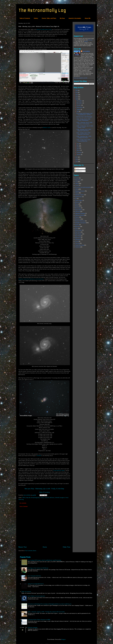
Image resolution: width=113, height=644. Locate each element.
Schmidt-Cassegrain (60, 498)
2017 (77, 157)
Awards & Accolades (75, 18)
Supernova (78, 238)
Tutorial (77, 243)
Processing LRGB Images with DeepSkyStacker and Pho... (84, 114)
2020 (77, 95)
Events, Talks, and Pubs (49, 18)
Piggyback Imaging (80, 213)
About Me (88, 18)
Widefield (78, 247)
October (79, 105)
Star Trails (78, 236)
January (79, 154)
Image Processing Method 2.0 (36, 584)
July (78, 112)
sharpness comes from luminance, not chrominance (31, 279)
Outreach (47, 498)
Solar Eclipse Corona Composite (36, 596)
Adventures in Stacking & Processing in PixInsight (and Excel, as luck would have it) (50, 604)
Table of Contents (25, 18)
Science (77, 225)
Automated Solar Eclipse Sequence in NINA (39, 620)
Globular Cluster (80, 195)
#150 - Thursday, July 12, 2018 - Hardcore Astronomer (85, 123)
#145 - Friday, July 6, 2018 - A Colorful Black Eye (84, 140)
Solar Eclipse (79, 230)
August (79, 109)
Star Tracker (79, 234)
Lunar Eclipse (79, 200)
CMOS (24, 498)
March (79, 150)
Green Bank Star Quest (59, 470)
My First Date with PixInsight (84, 117)
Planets (77, 217)
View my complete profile (81, 78)
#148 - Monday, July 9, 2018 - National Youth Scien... (84, 130)
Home (45, 547)
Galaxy (42, 498)
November (80, 103)
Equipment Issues (80, 191)
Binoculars (78, 180)
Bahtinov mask (47, 127)
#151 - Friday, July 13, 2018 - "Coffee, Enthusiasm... (84, 120)
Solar (77, 228)
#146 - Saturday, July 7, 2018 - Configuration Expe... (84, 137)
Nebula (77, 206)
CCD (76, 182)
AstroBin (39, 456)
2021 (77, 93)
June (78, 144)
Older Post (67, 547)
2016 (77, 159)
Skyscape (78, 226)
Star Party (78, 232)
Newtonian (78, 208)
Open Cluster (79, 210)
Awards (77, 178)
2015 (77, 161)
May (78, 146)
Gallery (36, 18)
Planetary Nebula (80, 215)
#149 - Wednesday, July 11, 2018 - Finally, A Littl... (85, 127)
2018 (77, 99)
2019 (77, 97)
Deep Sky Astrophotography (33, 498)
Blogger (63, 639)
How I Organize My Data (34, 576)
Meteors (77, 202)
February (79, 152)
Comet (77, 185)
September (80, 107)
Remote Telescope (80, 221)
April (78, 148)
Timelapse (78, 239)
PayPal (86, 41)
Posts (77, 169)
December (80, 101)
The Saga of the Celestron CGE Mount (38, 568)
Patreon (90, 40)
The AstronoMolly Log (42, 10)
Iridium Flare (79, 197)
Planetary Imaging (33, 628)
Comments (78, 171)
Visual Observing (80, 245)
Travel (77, 241)
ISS (76, 198)
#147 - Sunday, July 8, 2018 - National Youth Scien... (84, 133)
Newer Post (23, 547)
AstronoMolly (86, 51)
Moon (77, 204)
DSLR (77, 189)
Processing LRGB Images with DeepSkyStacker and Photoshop (44, 560)
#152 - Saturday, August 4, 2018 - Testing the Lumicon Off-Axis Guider (46, 612)
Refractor (52, 498)
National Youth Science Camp (44, 29)
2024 (77, 90)
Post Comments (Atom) (31, 551)
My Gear (62, 18)
